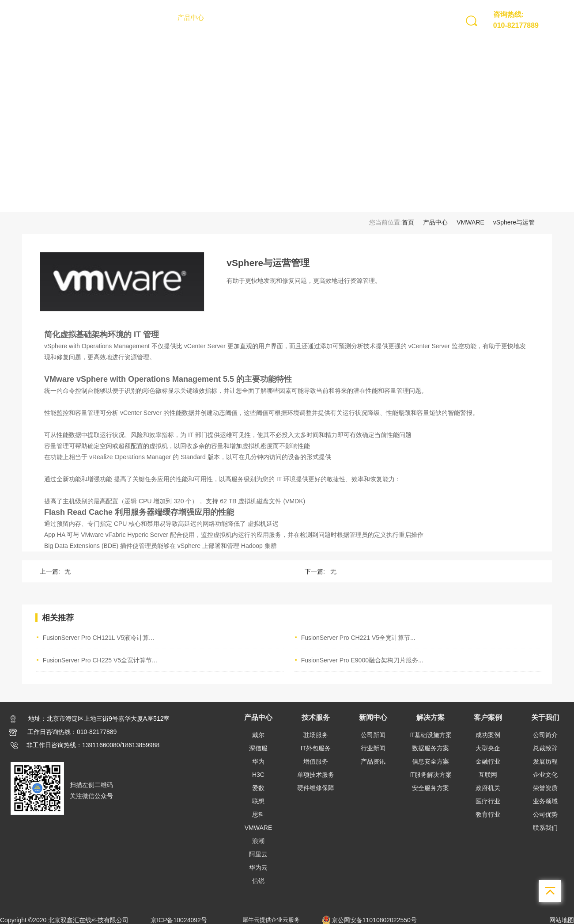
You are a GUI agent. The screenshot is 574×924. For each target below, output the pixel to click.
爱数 (258, 788)
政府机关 (488, 788)
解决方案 (307, 17)
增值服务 (316, 761)
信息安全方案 (430, 761)
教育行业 (488, 814)
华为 (258, 761)
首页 (159, 17)
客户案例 (346, 17)
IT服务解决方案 (430, 775)
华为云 (258, 867)
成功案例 (488, 735)
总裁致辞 (545, 748)
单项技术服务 (316, 775)
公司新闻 (373, 735)
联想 (258, 801)
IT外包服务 (316, 748)
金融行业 (488, 761)
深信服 (258, 748)
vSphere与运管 (514, 222)
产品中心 (191, 17)
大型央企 (488, 748)
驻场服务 (316, 735)
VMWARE (470, 222)
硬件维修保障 (316, 788)
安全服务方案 (430, 788)
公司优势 (545, 814)
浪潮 (258, 841)
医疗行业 (488, 801)
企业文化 (545, 775)
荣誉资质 (545, 788)
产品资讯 (373, 761)
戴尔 (258, 735)
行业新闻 (373, 748)
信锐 (258, 881)
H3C (258, 775)
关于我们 (385, 17)
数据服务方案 (430, 748)
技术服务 (230, 17)
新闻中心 (268, 17)
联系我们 (545, 828)
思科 (258, 814)
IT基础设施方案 (430, 735)
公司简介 (545, 735)
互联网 (488, 775)
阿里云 (258, 854)
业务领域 (545, 801)
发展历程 (545, 761)
